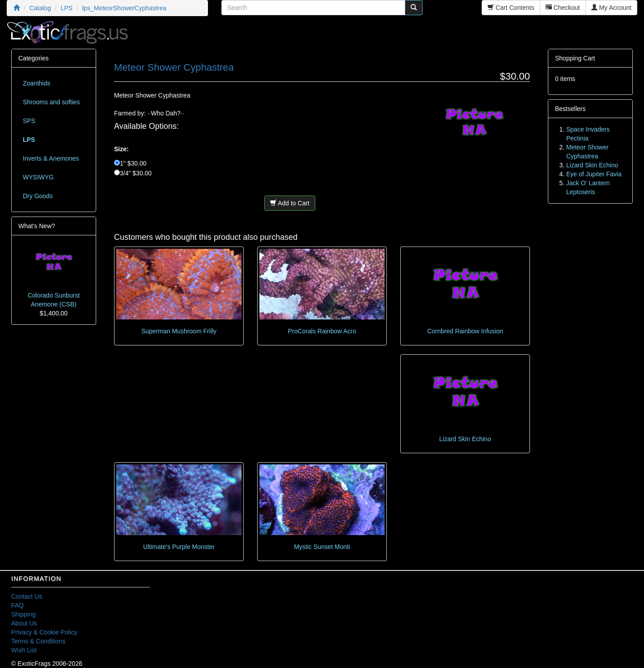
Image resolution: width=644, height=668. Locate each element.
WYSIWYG (38, 177)
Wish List (24, 650)
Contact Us (27, 596)
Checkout (563, 8)
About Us (24, 623)
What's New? (37, 226)
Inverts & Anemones (51, 158)
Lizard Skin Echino (465, 439)
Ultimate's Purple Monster (179, 547)
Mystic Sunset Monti (322, 547)
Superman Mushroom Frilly (179, 331)
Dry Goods (38, 196)
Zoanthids (36, 83)
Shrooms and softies (51, 102)
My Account (611, 8)
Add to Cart (290, 203)
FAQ (17, 605)
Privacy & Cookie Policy (44, 632)
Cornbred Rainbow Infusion (465, 331)
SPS (29, 121)
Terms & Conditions (38, 641)
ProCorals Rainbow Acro (322, 331)
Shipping (23, 614)
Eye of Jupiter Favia (594, 174)
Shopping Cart (575, 58)
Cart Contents (511, 8)
